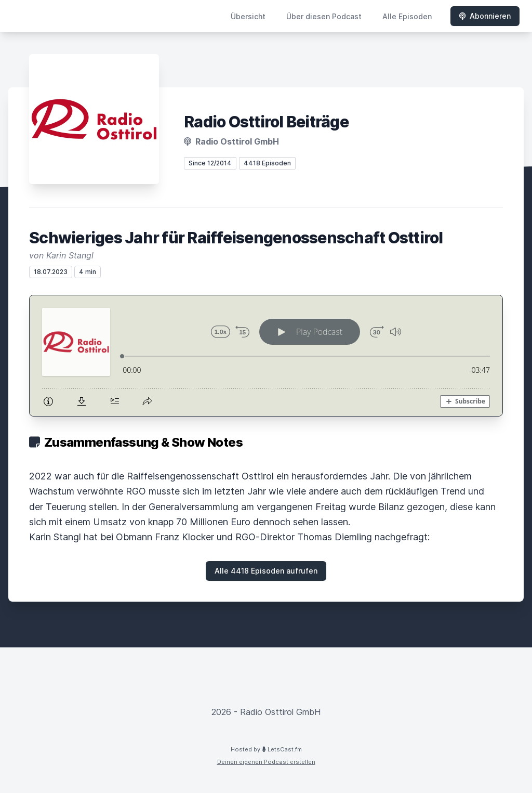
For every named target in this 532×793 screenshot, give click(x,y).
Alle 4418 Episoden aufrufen (266, 571)
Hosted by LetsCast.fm (266, 749)
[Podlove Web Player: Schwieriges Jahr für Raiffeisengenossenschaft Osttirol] (266, 356)
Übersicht (248, 16)
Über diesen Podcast (324, 16)
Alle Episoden (407, 16)
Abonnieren (485, 16)
